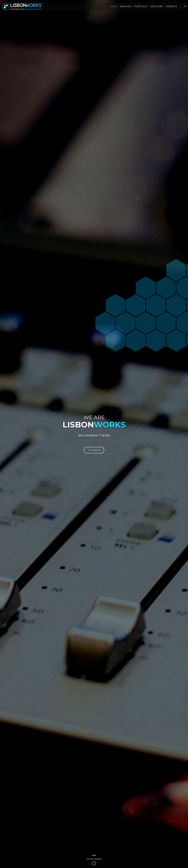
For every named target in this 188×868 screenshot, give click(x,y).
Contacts (172, 6)
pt (185, 6)
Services (125, 6)
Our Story (157, 6)
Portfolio (141, 6)
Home (114, 6)
